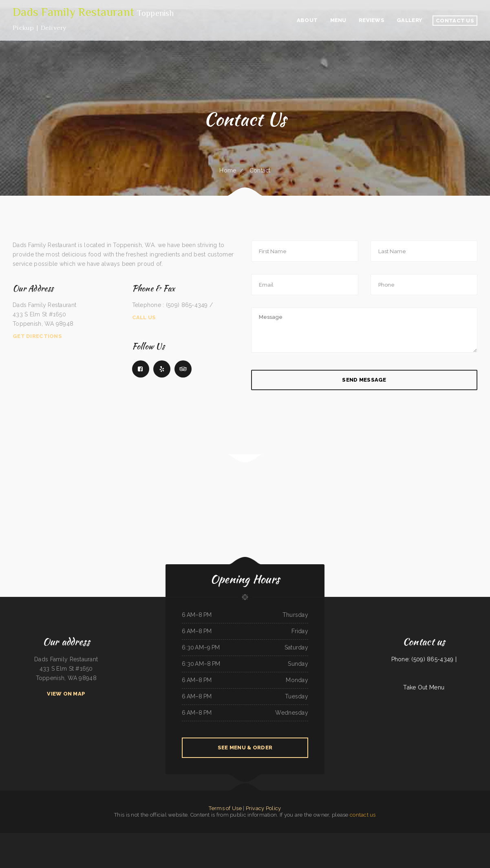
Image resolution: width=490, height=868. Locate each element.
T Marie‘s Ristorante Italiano (142, 837)
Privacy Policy (264, 808)
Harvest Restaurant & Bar (350, 837)
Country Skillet (187, 847)
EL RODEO (123, 837)
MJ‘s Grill (153, 837)
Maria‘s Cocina (265, 837)
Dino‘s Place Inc (178, 847)
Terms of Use (225, 808)
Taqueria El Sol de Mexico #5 (164, 837)
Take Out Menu (424, 687)
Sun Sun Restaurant (29, 837)
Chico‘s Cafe (273, 837)
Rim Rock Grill (196, 847)
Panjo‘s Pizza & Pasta (381, 837)
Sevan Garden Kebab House (395, 837)
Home (228, 170)
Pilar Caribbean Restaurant (324, 837)
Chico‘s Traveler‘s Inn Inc (179, 837)
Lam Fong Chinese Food (255, 837)
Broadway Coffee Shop (454, 837)
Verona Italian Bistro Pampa (284, 837)
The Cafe (262, 847)
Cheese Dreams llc (337, 837)
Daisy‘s (3, 837)
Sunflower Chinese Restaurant (42, 837)
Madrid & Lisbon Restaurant (113, 837)
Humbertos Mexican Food (89, 837)
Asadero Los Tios (205, 847)
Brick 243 (246, 837)
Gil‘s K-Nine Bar (77, 837)
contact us (363, 815)
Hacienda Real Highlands (298, 837)
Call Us (144, 317)
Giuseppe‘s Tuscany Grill (441, 837)
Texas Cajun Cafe (168, 847)
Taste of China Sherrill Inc (235, 837)
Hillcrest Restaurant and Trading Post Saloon (222, 847)
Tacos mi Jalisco (331, 847)
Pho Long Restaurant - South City (366, 837)
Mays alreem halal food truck (475, 837)
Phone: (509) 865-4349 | (424, 659)
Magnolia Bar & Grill (341, 847)
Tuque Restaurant (291, 847)
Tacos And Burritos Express (278, 847)
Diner (53, 837)
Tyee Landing (463, 837)
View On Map (66, 694)
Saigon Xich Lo (406, 837)
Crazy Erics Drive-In (312, 837)
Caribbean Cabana (100, 837)
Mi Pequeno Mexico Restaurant (194, 837)
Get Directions (37, 336)
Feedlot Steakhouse (158, 847)
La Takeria (205, 837)
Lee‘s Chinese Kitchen (18, 837)
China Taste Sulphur (67, 837)
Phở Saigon (268, 847)
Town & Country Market (427, 837)
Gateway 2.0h (131, 837)
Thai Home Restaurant (302, 847)
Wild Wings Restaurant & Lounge (243, 847)
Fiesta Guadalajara (415, 837)
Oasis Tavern (255, 847)
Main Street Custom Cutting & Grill (218, 837)
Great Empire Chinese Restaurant (317, 847)
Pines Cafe (58, 837)
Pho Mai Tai (9, 837)
